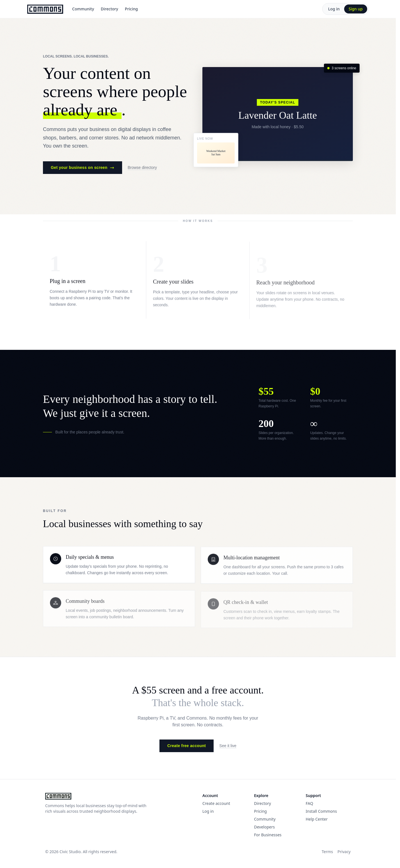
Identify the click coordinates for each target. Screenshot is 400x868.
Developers (264, 827)
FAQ (309, 803)
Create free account (187, 746)
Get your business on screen (83, 168)
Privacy (344, 852)
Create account (216, 803)
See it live (228, 746)
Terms (327, 852)
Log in (334, 9)
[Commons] (45, 9)
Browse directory (142, 168)
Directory (109, 9)
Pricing (131, 9)
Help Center (317, 819)
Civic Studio (70, 852)
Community (83, 9)
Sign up (356, 9)
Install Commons (321, 811)
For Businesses (268, 835)
